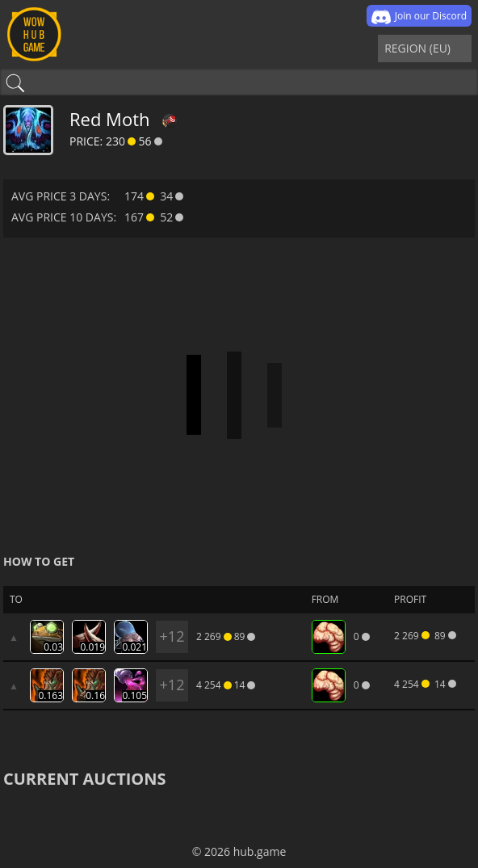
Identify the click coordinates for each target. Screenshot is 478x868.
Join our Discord (419, 17)
